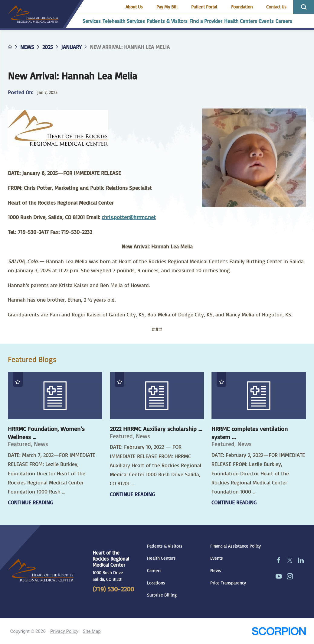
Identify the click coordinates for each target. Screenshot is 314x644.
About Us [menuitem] (134, 7)
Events (217, 558)
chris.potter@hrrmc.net (129, 217)
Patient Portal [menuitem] (204, 7)
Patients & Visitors (165, 546)
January (71, 47)
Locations (156, 583)
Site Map (92, 631)
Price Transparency (228, 583)
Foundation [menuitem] (242, 7)
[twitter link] (290, 560)
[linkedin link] (301, 560)
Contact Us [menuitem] (276, 7)
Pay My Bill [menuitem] (167, 7)
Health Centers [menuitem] (241, 21)
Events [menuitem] (266, 21)
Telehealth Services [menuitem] (124, 21)
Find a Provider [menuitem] (206, 21)
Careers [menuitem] (284, 21)
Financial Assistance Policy (235, 546)
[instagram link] (290, 576)
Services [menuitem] (92, 21)
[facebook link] (279, 560)
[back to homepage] (10, 47)
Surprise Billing (162, 595)
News (27, 47)
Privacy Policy (64, 631)
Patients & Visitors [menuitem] (167, 21)
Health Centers (161, 558)
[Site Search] (304, 7)
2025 (48, 47)
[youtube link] (279, 576)
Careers (154, 570)
